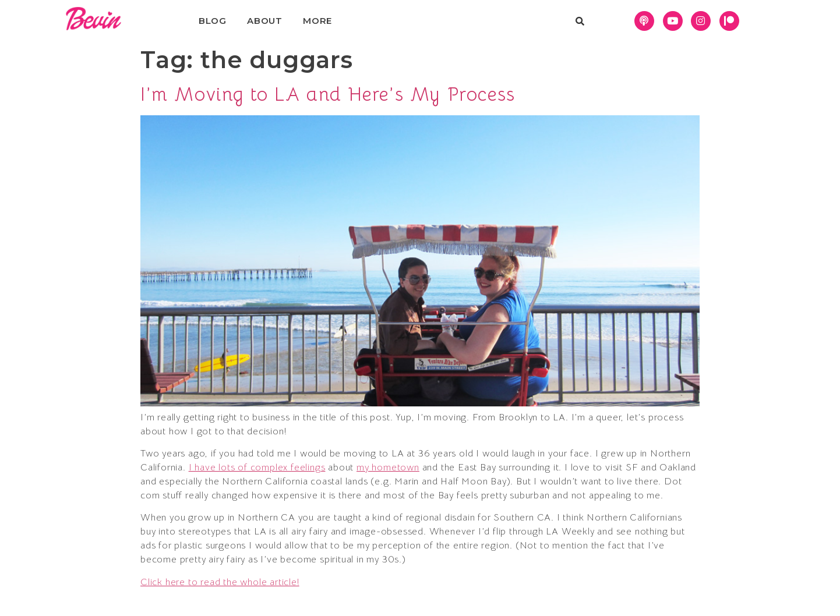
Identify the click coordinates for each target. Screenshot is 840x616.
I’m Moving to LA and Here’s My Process (328, 94)
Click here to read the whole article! (220, 582)
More (317, 21)
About (265, 21)
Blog (213, 21)
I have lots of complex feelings (257, 468)
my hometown (388, 468)
